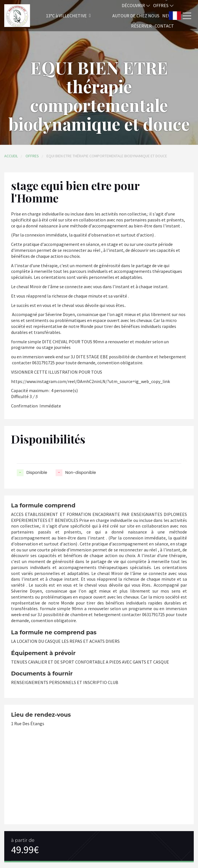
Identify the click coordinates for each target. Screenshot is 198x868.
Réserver (141, 26)
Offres (164, 5)
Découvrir (136, 5)
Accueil (11, 156)
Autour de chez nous (136, 16)
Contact (164, 26)
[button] (61, 16)
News (168, 16)
